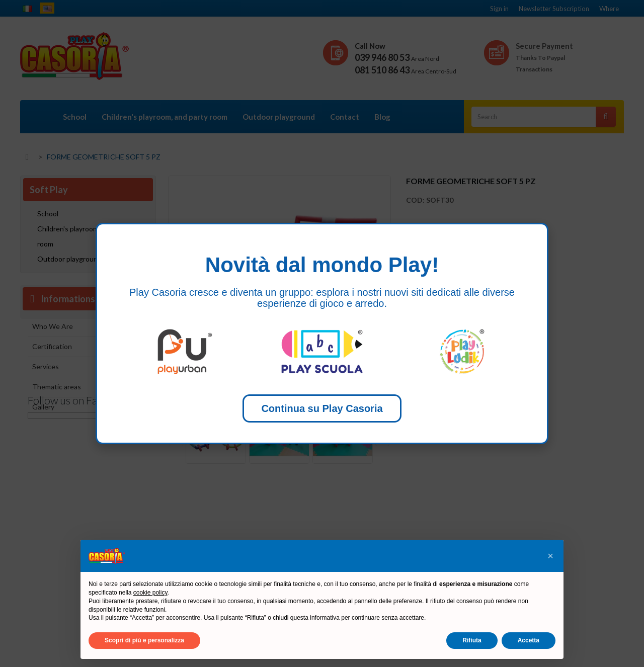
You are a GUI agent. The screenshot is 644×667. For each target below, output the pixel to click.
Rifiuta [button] (472, 640)
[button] (550, 556)
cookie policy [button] (150, 593)
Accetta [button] (529, 640)
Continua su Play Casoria (322, 408)
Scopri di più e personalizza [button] (144, 640)
